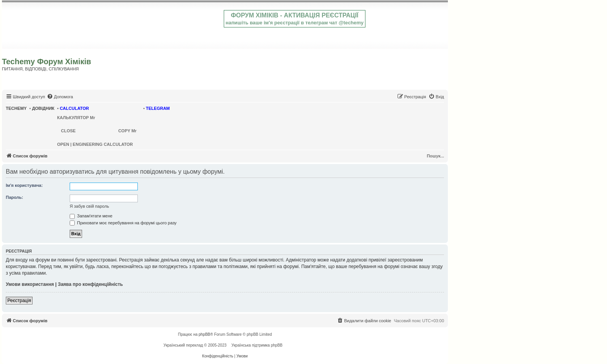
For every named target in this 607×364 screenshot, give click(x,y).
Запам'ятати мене (91, 216)
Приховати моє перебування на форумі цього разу (123, 223)
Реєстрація (19, 301)
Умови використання (30, 284)
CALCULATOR (74, 108)
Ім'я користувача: (24, 185)
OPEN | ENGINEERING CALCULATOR (95, 144)
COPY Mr (127, 131)
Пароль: (15, 197)
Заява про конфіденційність (90, 284)
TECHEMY (16, 108)
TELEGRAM (158, 108)
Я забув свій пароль (89, 206)
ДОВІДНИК (43, 108)
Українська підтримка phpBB (257, 345)
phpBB (204, 334)
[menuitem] (60, 97)
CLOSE (69, 131)
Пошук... (435, 156)
